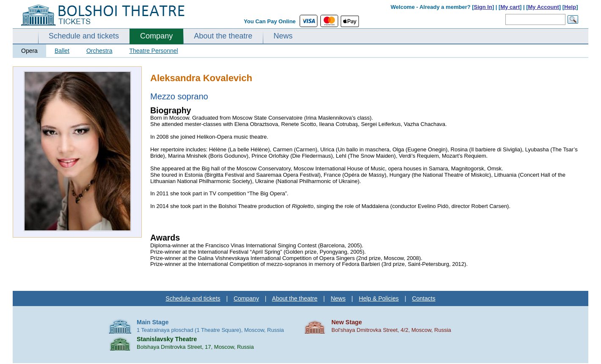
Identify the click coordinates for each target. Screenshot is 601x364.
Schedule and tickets (84, 36)
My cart (510, 7)
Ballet (62, 51)
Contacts (423, 298)
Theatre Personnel (153, 51)
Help (570, 7)
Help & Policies (379, 298)
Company (156, 36)
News (283, 36)
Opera (29, 51)
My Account (544, 7)
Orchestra (99, 51)
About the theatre (223, 36)
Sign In (483, 7)
